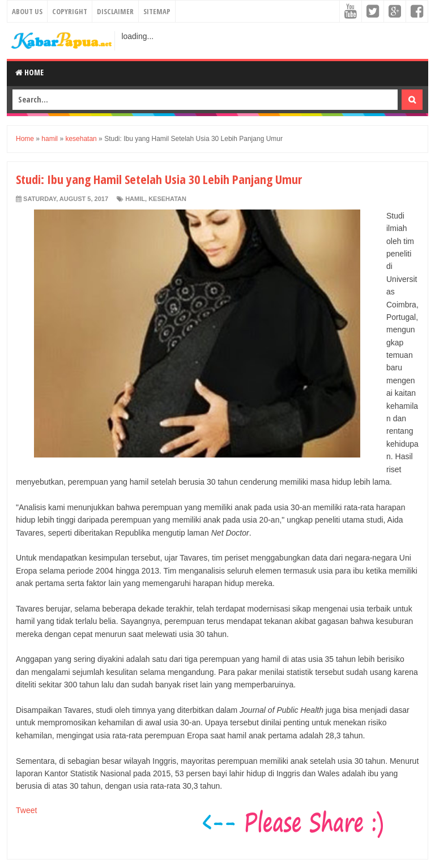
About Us (27, 11)
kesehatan (167, 199)
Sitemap (157, 11)
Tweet (26, 810)
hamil (135, 199)
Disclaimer (115, 11)
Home (29, 72)
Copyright (70, 11)
